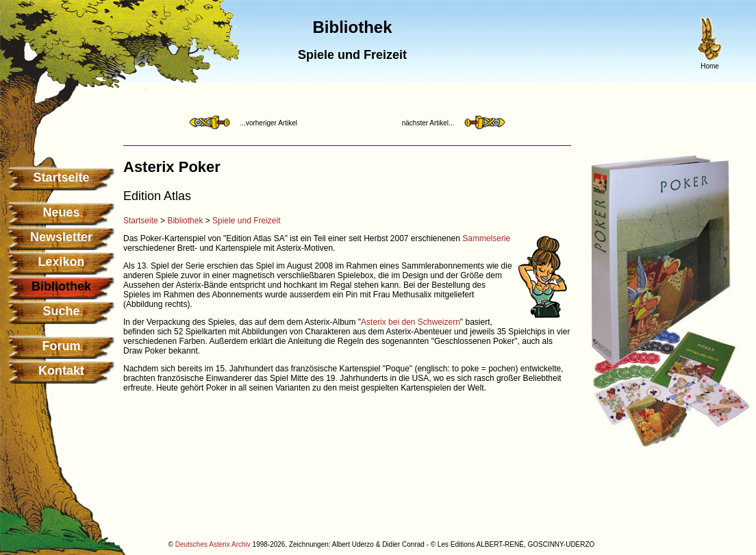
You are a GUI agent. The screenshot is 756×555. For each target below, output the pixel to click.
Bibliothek (185, 221)
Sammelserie (486, 238)
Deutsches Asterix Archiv (213, 544)
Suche (61, 311)
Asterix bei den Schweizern (411, 322)
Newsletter (61, 237)
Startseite (61, 177)
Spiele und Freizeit (246, 221)
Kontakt (61, 371)
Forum (62, 346)
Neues (61, 212)
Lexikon (61, 262)
